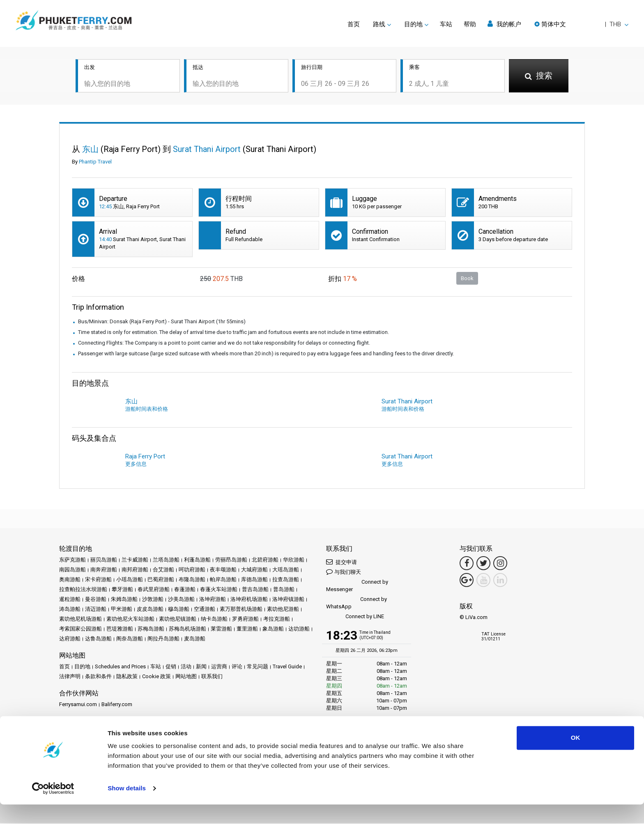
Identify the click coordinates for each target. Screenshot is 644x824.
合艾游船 (163, 570)
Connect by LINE (355, 618)
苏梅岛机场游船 (187, 630)
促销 (171, 667)
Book (467, 279)
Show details (127, 808)
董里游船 (247, 630)
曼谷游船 (96, 600)
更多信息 (136, 465)
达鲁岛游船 (98, 639)
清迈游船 (96, 610)
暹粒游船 (70, 600)
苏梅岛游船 (151, 630)
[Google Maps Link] (467, 581)
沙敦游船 (153, 600)
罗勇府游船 (245, 620)
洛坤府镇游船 (288, 600)
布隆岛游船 (192, 580)
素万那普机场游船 (241, 610)
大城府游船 (254, 570)
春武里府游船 (154, 590)
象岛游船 (273, 630)
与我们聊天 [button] (344, 572)
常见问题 (258, 667)
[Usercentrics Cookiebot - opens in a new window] (53, 808)
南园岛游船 (72, 570)
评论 (237, 667)
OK (576, 757)
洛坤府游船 (213, 600)
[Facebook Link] (467, 564)
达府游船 (70, 639)
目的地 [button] (413, 24)
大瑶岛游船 (286, 570)
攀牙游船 (122, 590)
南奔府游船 (104, 570)
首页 (354, 24)
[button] (581, 24)
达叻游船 (299, 630)
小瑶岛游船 (130, 580)
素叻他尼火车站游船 (130, 620)
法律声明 (70, 677)
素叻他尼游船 (283, 610)
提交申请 (342, 563)
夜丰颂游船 (223, 570)
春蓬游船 (185, 590)
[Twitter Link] (483, 564)
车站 (446, 24)
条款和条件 (98, 677)
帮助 (470, 24)
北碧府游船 (265, 560)
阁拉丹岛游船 (163, 639)
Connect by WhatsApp (356, 604)
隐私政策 (127, 677)
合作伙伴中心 (75, 733)
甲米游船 (122, 610)
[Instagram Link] (500, 564)
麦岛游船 (195, 639)
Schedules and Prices (120, 667)
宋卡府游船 (98, 580)
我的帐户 (504, 24)
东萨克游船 (72, 560)
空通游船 (205, 610)
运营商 (219, 667)
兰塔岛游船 (166, 560)
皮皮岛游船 (150, 610)
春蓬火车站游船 (219, 590)
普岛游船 (284, 590)
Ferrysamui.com (78, 705)
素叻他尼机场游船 (80, 620)
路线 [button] (379, 24)
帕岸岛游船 (223, 580)
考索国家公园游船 (80, 630)
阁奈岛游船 (130, 639)
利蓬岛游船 (197, 560)
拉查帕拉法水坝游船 (83, 590)
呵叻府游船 (192, 570)
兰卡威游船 (135, 560)
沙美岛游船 (181, 600)
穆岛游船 (179, 610)
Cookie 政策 (156, 677)
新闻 (201, 667)
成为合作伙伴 (112, 733)
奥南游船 (70, 580)
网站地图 (186, 677)
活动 (186, 667)
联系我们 (212, 677)
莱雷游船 (221, 630)
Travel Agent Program (158, 733)
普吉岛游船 (255, 590)
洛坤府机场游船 (249, 600)
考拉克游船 (277, 620)
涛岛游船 (70, 610)
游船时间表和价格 (147, 410)
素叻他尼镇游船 (178, 620)
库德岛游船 (254, 580)
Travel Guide (287, 667)
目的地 (82, 667)
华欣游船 (294, 560)
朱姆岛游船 (124, 600)
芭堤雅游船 (120, 630)
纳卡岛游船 (214, 620)
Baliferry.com (117, 705)
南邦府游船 (135, 570)
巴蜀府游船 (161, 580)
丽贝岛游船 (104, 560)
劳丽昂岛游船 (231, 560)
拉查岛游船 (286, 580)
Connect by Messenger (357, 586)
